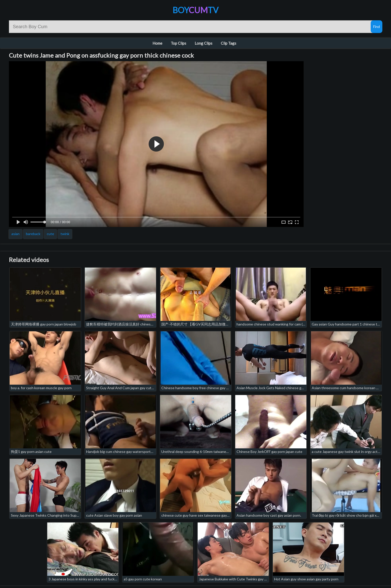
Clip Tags (229, 43)
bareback (33, 234)
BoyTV (195, 10)
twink (65, 234)
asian (15, 234)
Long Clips (204, 43)
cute (50, 234)
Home (157, 43)
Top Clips (178, 43)
